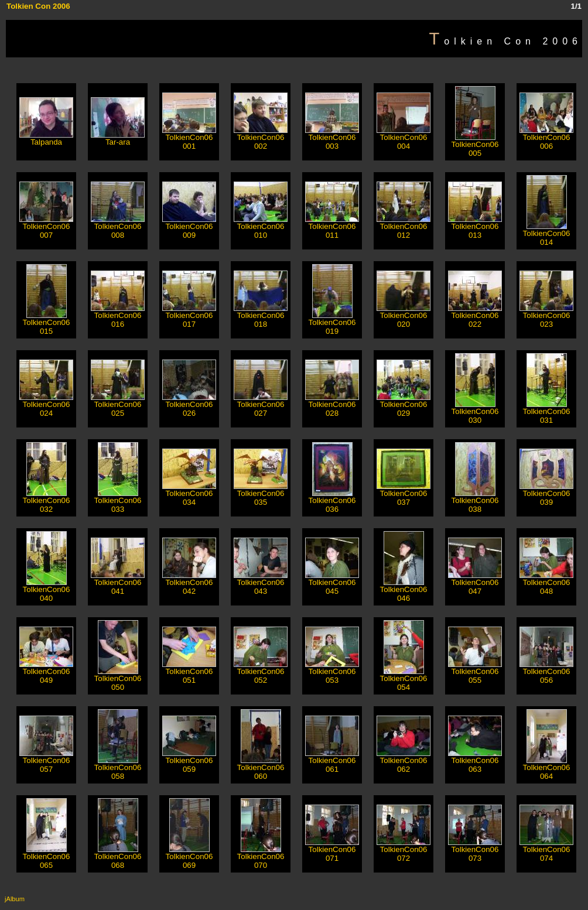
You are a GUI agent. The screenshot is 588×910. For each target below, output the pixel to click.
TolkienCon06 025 (118, 405)
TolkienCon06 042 (189, 583)
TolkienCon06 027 (261, 405)
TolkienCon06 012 (404, 227)
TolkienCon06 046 (404, 590)
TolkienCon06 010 (261, 227)
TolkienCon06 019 (332, 323)
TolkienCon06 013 (475, 227)
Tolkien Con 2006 (38, 6)
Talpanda (46, 138)
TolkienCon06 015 (47, 323)
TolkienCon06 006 (546, 138)
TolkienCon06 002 (261, 138)
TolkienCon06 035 (261, 494)
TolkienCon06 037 (404, 494)
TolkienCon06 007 (46, 227)
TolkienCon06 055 (475, 672)
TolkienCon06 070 (261, 857)
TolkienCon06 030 (475, 412)
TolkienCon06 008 (118, 227)
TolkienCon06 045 (332, 583)
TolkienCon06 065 (47, 857)
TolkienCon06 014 (547, 234)
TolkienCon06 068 (118, 857)
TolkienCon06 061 (332, 761)
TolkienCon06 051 (189, 672)
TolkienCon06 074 (546, 850)
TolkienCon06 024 (46, 405)
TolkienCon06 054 (404, 679)
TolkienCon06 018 (261, 316)
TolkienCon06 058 (118, 768)
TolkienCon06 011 (332, 227)
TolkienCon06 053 (332, 672)
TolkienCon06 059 (189, 761)
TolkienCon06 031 (547, 412)
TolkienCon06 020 (404, 316)
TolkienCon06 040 (47, 590)
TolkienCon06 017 (189, 316)
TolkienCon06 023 (546, 316)
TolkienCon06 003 (332, 138)
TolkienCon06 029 (404, 405)
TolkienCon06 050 (118, 679)
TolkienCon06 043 (261, 583)
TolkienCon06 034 (189, 494)
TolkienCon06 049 (46, 672)
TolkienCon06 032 (47, 501)
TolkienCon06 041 (118, 583)
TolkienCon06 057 (46, 761)
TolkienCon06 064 (547, 768)
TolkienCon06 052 (261, 672)
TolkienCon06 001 (189, 138)
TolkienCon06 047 (475, 583)
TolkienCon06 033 (118, 501)
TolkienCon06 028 (332, 405)
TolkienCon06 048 (546, 583)
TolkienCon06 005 (475, 145)
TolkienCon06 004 (404, 138)
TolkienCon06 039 (546, 494)
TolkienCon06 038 (475, 501)
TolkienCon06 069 (189, 857)
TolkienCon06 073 (475, 850)
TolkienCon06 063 (475, 761)
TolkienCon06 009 (189, 227)
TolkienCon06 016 (118, 316)
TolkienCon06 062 (404, 761)
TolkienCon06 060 (261, 768)
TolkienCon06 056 (546, 672)
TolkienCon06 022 (475, 316)
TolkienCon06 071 (332, 850)
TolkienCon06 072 (404, 850)
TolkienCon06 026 (189, 405)
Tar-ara (118, 138)
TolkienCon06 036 (332, 501)
